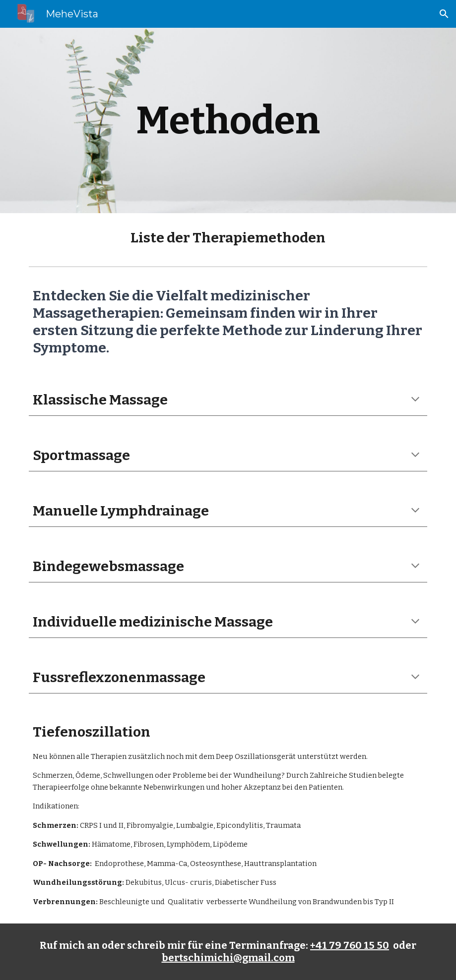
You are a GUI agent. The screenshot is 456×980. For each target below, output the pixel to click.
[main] (228, 120)
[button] (444, 14)
